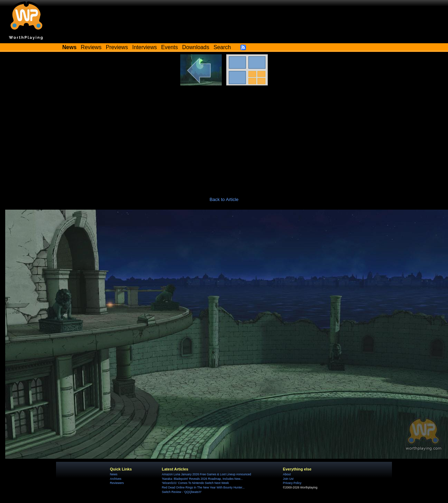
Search (222, 47)
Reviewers (117, 483)
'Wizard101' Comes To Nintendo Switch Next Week (195, 483)
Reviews (91, 47)
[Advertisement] (224, 137)
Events (170, 47)
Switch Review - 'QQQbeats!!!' (182, 492)
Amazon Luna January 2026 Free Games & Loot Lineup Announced (207, 474)
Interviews (144, 47)
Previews (117, 47)
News (114, 474)
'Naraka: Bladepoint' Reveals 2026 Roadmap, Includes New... (202, 479)
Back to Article (224, 199)
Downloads (196, 47)
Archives (116, 479)
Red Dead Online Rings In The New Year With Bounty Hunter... (203, 487)
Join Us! (288, 479)
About (287, 474)
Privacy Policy (292, 483)
